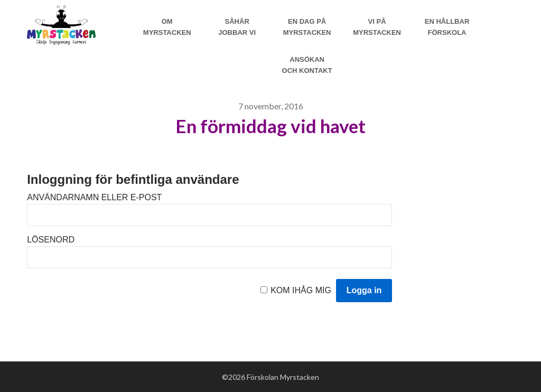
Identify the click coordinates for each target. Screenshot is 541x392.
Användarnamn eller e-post (94, 197)
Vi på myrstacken (377, 27)
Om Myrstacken (167, 27)
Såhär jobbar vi (237, 27)
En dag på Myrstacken (307, 27)
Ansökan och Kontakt (307, 65)
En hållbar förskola (447, 27)
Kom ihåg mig (301, 290)
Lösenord (51, 240)
